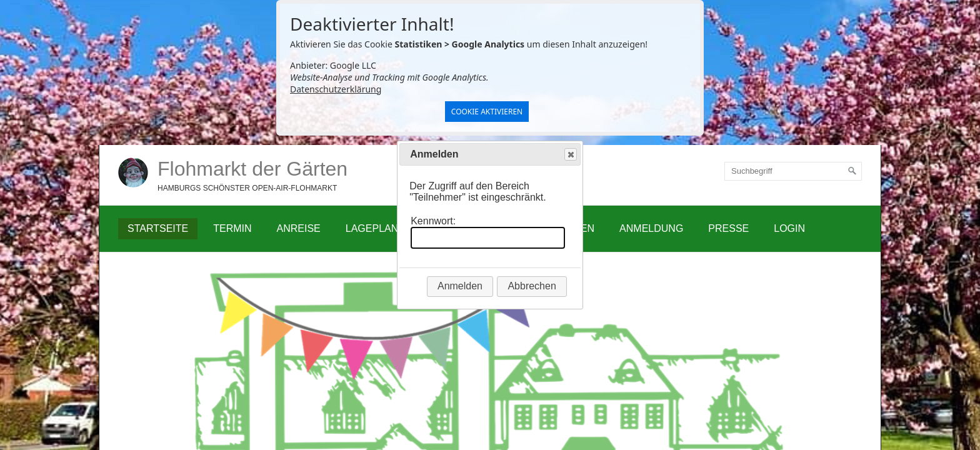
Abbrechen (532, 286)
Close (570, 155)
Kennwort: (433, 221)
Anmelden (460, 286)
